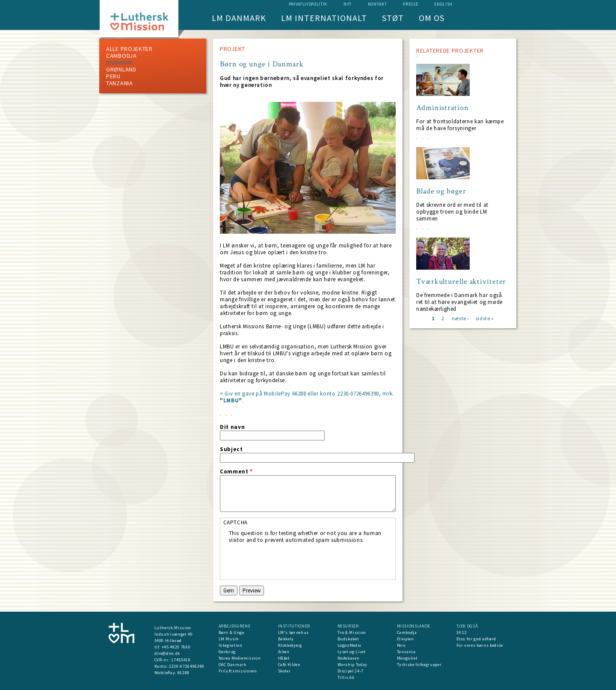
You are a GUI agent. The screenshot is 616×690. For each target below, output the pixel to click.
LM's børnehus (293, 632)
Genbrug (227, 652)
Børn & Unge (231, 632)
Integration (231, 645)
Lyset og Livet (352, 652)
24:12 (462, 632)
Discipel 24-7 (351, 671)
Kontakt (378, 4)
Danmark (120, 62)
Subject (231, 449)
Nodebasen (349, 658)
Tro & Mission (352, 632)
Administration (443, 108)
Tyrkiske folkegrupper (419, 665)
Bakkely (286, 639)
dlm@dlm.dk (167, 653)
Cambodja (121, 56)
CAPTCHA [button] (236, 522)
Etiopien (406, 639)
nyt (348, 4)
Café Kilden (289, 665)
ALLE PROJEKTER (129, 49)
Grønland (121, 69)
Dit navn (232, 427)
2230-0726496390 (187, 666)
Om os (432, 18)
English (443, 4)
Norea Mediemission (240, 658)
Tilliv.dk (346, 677)
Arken (284, 652)
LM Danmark (239, 18)
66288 (184, 673)
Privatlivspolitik (308, 4)
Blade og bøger (441, 191)
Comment (236, 472)
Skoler (284, 671)
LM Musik (229, 639)
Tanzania (120, 83)
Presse (410, 4)
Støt (393, 18)
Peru (113, 76)
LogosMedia (350, 645)
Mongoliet (407, 658)
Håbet (284, 658)
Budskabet (348, 639)
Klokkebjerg (290, 645)
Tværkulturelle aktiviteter (461, 282)
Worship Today (352, 665)
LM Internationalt (324, 18)
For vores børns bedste (480, 645)
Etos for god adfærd (476, 639)
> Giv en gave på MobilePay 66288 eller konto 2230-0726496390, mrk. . (307, 397)
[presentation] (294, 560)
